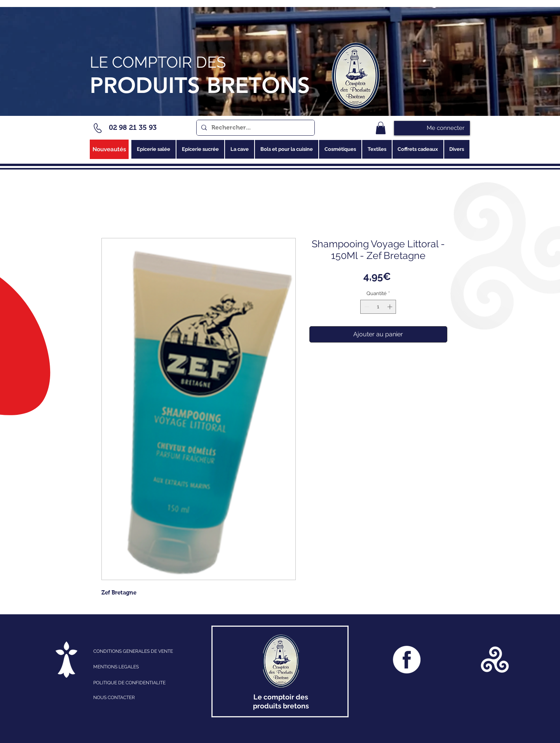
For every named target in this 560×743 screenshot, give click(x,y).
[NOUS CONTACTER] (137, 698)
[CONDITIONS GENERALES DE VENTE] (145, 651)
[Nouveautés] (109, 149)
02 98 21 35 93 (133, 128)
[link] (381, 128)
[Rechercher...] (255, 128)
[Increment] (391, 307)
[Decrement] (366, 307)
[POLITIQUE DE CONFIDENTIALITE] (137, 683)
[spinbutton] (378, 307)
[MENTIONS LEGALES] (127, 667)
